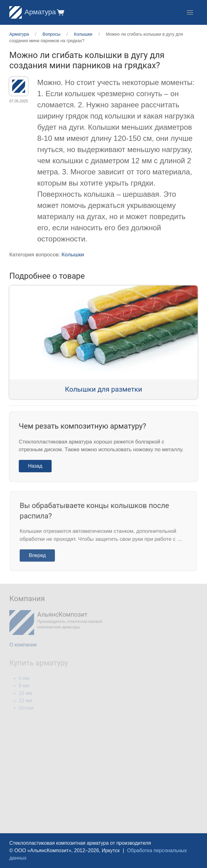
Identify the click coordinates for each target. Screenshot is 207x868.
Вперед (40, 554)
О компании (23, 645)
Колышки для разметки (103, 389)
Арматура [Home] (33, 12)
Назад (37, 465)
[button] (60, 12)
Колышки (73, 255)
